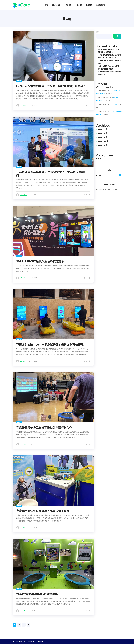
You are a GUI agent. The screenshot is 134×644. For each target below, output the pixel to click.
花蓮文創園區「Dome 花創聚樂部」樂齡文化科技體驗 (50, 345)
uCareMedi (23, 106)
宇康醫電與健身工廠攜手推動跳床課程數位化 (44, 428)
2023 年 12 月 (103, 141)
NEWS (19, 81)
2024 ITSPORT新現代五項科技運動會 (40, 261)
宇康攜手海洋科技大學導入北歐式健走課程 (43, 511)
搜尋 (98, 32)
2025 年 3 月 (103, 133)
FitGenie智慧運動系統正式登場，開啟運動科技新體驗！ (51, 86)
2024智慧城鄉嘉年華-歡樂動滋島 (37, 594)
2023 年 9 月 (103, 145)
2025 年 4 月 (103, 129)
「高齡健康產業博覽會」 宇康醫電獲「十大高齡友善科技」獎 (53, 174)
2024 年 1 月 (103, 137)
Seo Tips (114, 105)
